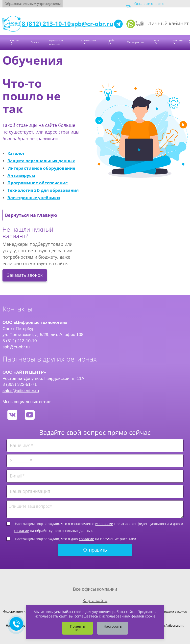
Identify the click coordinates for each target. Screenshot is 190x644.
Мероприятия (135, 42)
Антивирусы (21, 175)
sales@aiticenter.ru (21, 391)
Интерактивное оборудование (41, 168)
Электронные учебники (34, 197)
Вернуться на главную (31, 215)
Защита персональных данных (41, 161)
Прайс (111, 40)
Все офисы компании (95, 589)
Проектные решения (56, 42)
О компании (89, 40)
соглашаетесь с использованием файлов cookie (115, 616)
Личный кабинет (168, 23)
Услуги (35, 42)
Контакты (177, 40)
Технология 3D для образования (43, 190)
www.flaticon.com (171, 626)
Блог (156, 40)
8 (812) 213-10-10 (46, 23)
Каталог (15, 40)
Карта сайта (95, 601)
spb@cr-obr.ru (92, 24)
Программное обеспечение (38, 183)
